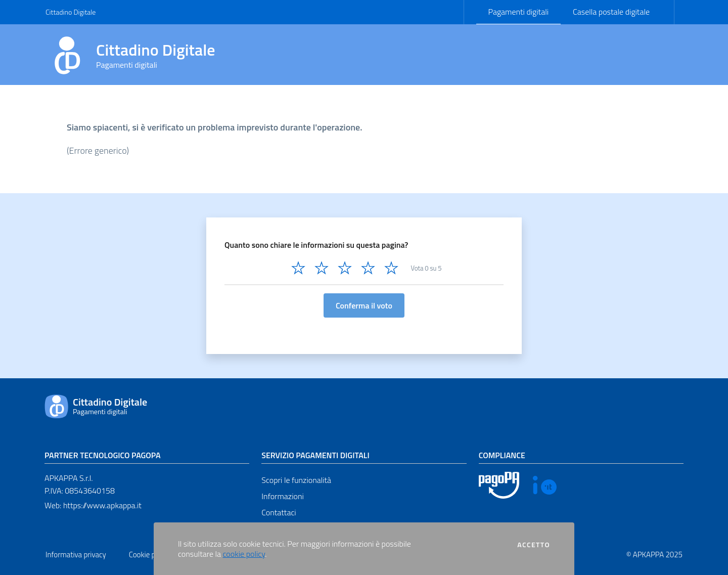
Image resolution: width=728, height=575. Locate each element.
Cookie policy (149, 555)
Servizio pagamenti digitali (315, 455)
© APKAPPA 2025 (654, 555)
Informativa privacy (76, 555)
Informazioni (282, 496)
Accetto (534, 545)
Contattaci (279, 512)
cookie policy (244, 554)
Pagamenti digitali (518, 12)
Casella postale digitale (611, 12)
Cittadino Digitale (71, 12)
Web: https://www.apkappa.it (93, 505)
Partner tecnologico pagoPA (103, 455)
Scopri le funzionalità (296, 480)
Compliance (502, 455)
